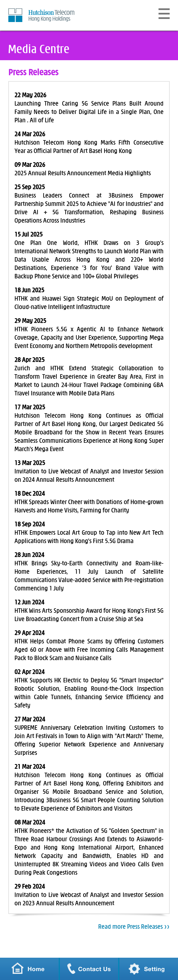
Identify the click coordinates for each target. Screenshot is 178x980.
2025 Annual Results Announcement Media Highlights (83, 173)
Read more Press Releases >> (134, 927)
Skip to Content (8, 8)
